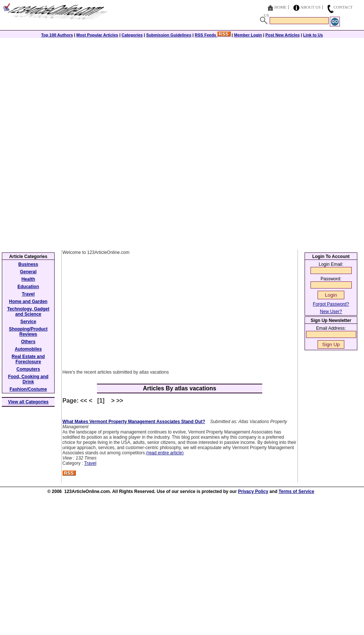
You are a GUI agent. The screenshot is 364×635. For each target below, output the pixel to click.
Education (28, 287)
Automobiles (28, 349)
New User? (331, 312)
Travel (90, 463)
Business (28, 264)
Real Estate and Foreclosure (28, 359)
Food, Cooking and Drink (28, 379)
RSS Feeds (213, 35)
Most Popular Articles (97, 35)
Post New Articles (282, 35)
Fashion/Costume (28, 389)
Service (28, 322)
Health (28, 279)
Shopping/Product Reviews (28, 332)
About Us (311, 7)
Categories (132, 35)
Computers (28, 369)
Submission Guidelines (169, 35)
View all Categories (28, 402)
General (28, 272)
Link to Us (313, 35)
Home (280, 7)
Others (28, 342)
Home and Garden (28, 302)
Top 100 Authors (57, 35)
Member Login (248, 35)
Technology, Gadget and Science (28, 312)
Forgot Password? (331, 304)
